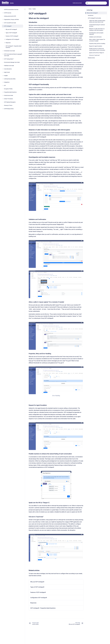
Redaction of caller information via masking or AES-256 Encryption (97, 30)
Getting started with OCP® (10, 16)
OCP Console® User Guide (10, 23)
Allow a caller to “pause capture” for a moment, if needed (97, 40)
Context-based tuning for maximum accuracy (97, 25)
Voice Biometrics (8, 69)
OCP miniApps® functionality (94, 18)
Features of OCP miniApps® (12, 36)
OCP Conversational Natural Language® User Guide (13, 55)
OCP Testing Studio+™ (9, 59)
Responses (8, 43)
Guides (12, 3)
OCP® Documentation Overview (11, 10)
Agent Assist (7, 72)
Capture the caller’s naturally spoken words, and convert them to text (97, 21)
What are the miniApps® (92, 13)
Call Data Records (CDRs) (10, 79)
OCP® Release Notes (9, 109)
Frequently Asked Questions (10, 92)
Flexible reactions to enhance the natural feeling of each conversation (97, 49)
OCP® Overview (8, 13)
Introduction (91, 15)
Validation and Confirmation (95, 37)
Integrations (7, 82)
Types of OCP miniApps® (11, 33)
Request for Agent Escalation (96, 46)
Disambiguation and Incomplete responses (96, 34)
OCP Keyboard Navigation (10, 102)
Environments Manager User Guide (12, 62)
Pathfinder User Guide (9, 66)
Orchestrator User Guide (10, 51)
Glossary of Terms (8, 105)
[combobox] (96, 3)
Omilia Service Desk (77, 3)
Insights (6, 76)
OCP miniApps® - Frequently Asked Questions (13, 47)
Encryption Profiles (8, 89)
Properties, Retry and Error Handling (97, 44)
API (5, 85)
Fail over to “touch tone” (94, 55)
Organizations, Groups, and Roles (12, 19)
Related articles (91, 58)
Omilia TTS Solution (9, 99)
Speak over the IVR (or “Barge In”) (97, 53)
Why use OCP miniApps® (11, 29)
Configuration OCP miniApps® (12, 39)
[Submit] (87, 3)
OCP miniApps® (8, 26)
